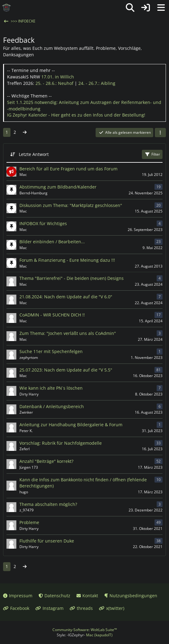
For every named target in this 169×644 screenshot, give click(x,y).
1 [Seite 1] (7, 132)
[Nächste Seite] (25, 132)
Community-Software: (85, 630)
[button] (160, 133)
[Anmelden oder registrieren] (146, 8)
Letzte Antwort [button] (34, 154)
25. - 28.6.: (54, 83)
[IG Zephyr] (6, 8)
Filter (152, 154)
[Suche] (130, 8)
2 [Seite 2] (15, 132)
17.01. (58, 77)
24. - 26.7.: (97, 83)
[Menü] (161, 8)
